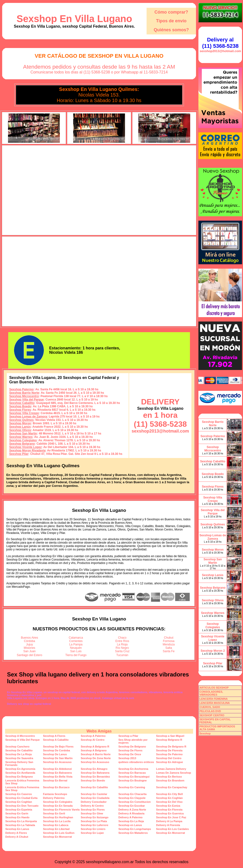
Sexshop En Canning (132, 787)
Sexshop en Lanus (130, 825)
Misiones (29, 648)
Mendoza (169, 644)
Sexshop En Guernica (170, 813)
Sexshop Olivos (20, 430)
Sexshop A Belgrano (94, 750)
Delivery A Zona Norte (132, 810)
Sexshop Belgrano (22, 444)
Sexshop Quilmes (21, 420)
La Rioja (122, 644)
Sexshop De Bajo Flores (58, 747)
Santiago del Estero (29, 655)
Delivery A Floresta (168, 825)
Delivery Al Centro (92, 806)
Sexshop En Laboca (56, 825)
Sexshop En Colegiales (58, 802)
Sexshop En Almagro (94, 769)
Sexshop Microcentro (24, 396)
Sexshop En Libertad (56, 829)
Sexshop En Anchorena (133, 769)
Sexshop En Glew (92, 813)
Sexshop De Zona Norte (96, 758)
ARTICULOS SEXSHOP (214, 688)
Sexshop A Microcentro (20, 736)
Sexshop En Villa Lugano (74, 19)
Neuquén (76, 648)
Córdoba (30, 641)
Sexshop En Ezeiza (168, 806)
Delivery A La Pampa (169, 821)
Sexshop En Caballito (94, 787)
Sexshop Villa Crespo (24, 413)
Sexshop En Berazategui (134, 777)
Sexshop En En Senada (58, 806)
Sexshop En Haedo (17, 817)
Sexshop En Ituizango (94, 817)
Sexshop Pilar (19, 454)
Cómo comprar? (171, 12)
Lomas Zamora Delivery (171, 769)
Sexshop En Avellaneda (20, 773)
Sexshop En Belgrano (19, 777)
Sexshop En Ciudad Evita (21, 798)
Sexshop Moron (20, 423)
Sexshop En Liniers (93, 829)
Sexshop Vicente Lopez (25, 447)
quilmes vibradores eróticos (136, 762)
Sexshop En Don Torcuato (22, 806)
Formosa (169, 641)
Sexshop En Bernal (55, 780)
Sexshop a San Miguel (170, 736)
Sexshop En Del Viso (169, 802)
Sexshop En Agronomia (20, 769)
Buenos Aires (29, 638)
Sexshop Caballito (22, 403)
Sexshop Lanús (20, 427)
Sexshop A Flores (54, 736)
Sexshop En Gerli (54, 813)
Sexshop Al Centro (93, 740)
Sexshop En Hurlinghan (58, 817)
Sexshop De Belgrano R (171, 747)
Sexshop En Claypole (132, 798)
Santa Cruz (122, 651)
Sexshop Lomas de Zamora (28, 417)
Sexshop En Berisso (169, 777)
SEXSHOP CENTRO (212, 715)
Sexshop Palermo (21, 389)
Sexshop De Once (130, 754)
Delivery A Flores (16, 833)
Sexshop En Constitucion (135, 802)
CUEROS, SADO (210, 707)
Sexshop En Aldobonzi (58, 769)
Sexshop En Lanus (17, 829)
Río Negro (122, 648)
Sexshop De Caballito (19, 750)
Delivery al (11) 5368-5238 (220, 43)
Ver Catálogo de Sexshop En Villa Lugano (99, 56)
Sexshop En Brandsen (170, 780)
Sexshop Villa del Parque (27, 400)
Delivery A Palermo (130, 817)
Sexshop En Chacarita (133, 794)
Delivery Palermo (54, 798)
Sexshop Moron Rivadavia (27, 450)
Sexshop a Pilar (128, 736)
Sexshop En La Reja (131, 821)
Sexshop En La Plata (94, 821)
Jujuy (30, 644)
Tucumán (122, 655)
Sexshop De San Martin (58, 758)
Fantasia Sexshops (55, 794)
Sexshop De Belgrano (132, 747)
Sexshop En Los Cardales (172, 829)
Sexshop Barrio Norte (24, 393)
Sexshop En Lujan (92, 833)
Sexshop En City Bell (169, 794)
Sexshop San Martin (23, 434)
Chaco (122, 638)
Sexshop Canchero (17, 747)
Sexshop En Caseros (19, 794)
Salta (169, 648)
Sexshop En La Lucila (57, 821)
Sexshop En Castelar (94, 794)
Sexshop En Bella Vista (58, 777)
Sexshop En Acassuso (57, 762)
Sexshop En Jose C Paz (171, 817)
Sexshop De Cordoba (57, 750)
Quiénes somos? (171, 30)
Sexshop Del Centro (169, 758)
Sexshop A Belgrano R (95, 747)
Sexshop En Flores (93, 810)
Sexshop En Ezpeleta (19, 810)
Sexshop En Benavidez (95, 777)
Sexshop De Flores (130, 750)
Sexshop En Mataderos (133, 833)
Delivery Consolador (94, 802)
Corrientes (76, 641)
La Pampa (76, 644)
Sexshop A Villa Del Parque (23, 740)
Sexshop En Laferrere (94, 825)
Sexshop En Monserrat (170, 833)
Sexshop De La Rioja (19, 754)
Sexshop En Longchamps (135, 829)
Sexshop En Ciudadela (95, 798)
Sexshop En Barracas (132, 773)
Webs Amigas (99, 731)
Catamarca (76, 638)
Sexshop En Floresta (169, 810)
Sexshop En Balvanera (58, 773)
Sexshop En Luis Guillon (59, 833)
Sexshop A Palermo (93, 736)
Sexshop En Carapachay (172, 787)
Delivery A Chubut (17, 837)
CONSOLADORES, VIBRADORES (211, 693)
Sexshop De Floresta (169, 750)
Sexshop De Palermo (169, 754)
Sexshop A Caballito (56, 740)
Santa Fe (169, 651)
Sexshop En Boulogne (133, 780)
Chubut (169, 638)
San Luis (76, 651)
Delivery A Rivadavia (131, 813)
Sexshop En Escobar (132, 806)
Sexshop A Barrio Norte (96, 754)
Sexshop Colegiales (23, 440)
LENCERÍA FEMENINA (213, 699)
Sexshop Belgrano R (169, 740)
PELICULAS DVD (210, 711)
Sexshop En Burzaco (56, 787)
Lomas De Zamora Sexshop (173, 773)
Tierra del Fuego (76, 655)
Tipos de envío (171, 21)
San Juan (29, 651)
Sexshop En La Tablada (20, 825)
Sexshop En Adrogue (169, 762)
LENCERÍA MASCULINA (215, 703)
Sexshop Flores (20, 410)
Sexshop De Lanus (55, 754)
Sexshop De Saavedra (19, 758)
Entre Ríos (122, 641)
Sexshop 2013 (127, 758)
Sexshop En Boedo (93, 780)
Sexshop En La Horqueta (21, 821)
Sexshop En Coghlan (169, 798)
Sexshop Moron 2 (213, 651)
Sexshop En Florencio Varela (61, 810)
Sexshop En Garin (17, 813)
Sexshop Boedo (20, 406)
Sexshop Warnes (21, 437)
